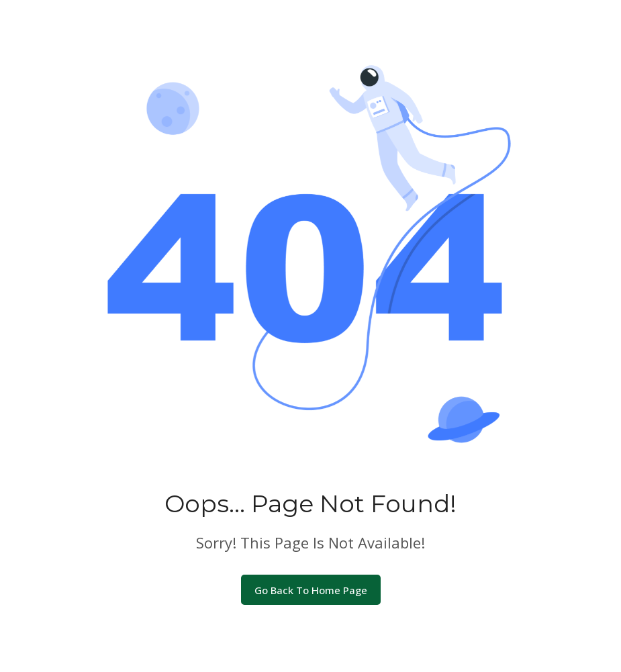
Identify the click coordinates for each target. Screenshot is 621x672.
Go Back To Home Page (311, 590)
